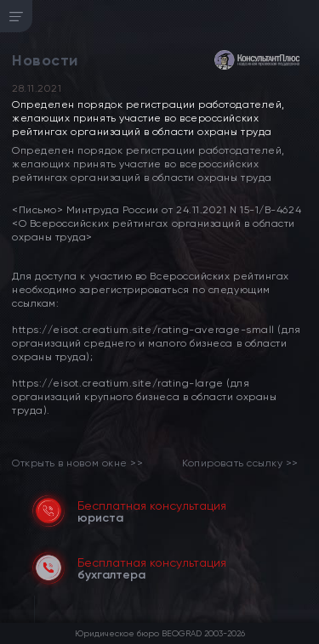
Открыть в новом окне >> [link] (77, 463)
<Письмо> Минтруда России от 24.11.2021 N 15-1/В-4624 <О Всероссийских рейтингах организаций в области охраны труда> (157, 223)
